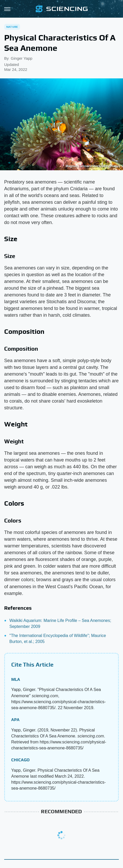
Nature (12, 27)
